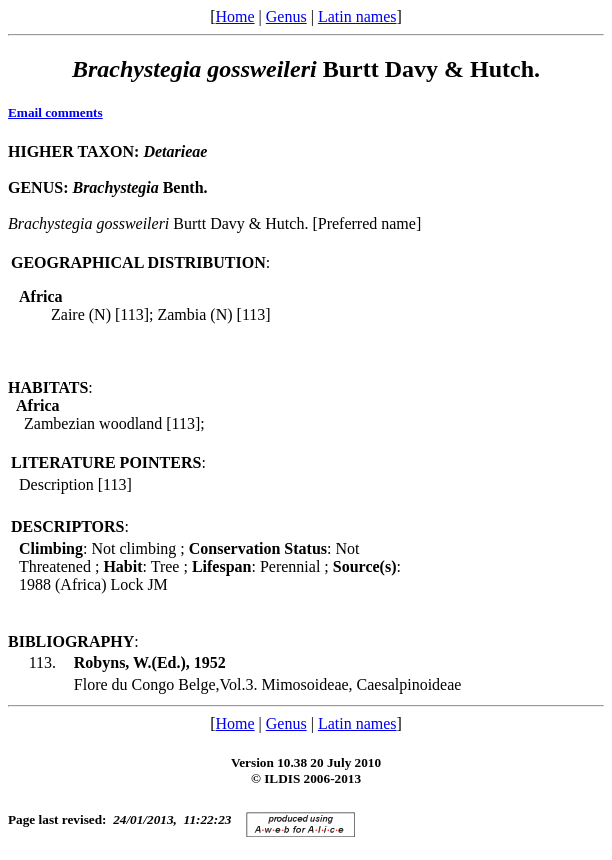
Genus (286, 16)
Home (234, 16)
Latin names (357, 16)
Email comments (55, 112)
